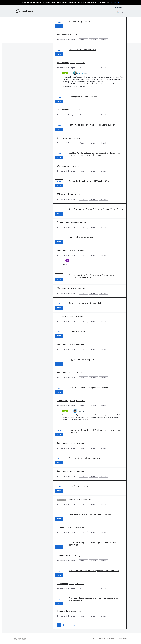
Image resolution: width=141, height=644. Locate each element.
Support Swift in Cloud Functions (83, 97)
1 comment (62, 528)
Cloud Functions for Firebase (85, 110)
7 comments (71, 500)
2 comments (62, 250)
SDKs (78, 166)
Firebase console (79, 528)
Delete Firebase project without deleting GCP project (92, 514)
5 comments (62, 344)
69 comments (63, 110)
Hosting (78, 556)
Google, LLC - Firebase (98, 639)
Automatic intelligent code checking (85, 458)
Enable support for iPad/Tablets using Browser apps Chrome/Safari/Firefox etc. (91, 276)
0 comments (62, 222)
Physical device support (79, 331)
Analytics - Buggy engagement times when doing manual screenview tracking (94, 599)
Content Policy (122, 639)
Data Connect (80, 35)
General (72, 35)
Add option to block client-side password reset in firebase (94, 571)
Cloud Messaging (80, 251)
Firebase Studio (81, 288)
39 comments (63, 35)
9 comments (62, 471)
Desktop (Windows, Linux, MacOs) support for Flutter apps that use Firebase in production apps (94, 154)
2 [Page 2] (63, 625)
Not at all (84, 40)
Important (94, 40)
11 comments (62, 316)
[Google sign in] (120, 12)
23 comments (63, 288)
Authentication (81, 63)
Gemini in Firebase (81, 223)
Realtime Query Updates (80, 22)
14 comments (63, 401)
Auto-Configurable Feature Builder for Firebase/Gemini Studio (96, 209)
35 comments (63, 63)
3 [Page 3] (68, 625)
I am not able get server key (81, 237)
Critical (105, 40)
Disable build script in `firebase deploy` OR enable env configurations (92, 544)
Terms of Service (112, 639)
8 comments (62, 138)
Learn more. (115, 3)
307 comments (63, 194)
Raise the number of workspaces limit (85, 303)
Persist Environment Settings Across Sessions (89, 388)
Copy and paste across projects (83, 360)
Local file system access (80, 486)
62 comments (63, 166)
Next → (74, 625)
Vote (59, 26)
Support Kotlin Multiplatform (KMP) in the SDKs (89, 181)
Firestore (78, 138)
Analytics (78, 611)
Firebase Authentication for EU (82, 50)
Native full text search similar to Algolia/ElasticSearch (92, 125)
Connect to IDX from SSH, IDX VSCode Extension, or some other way (94, 431)
